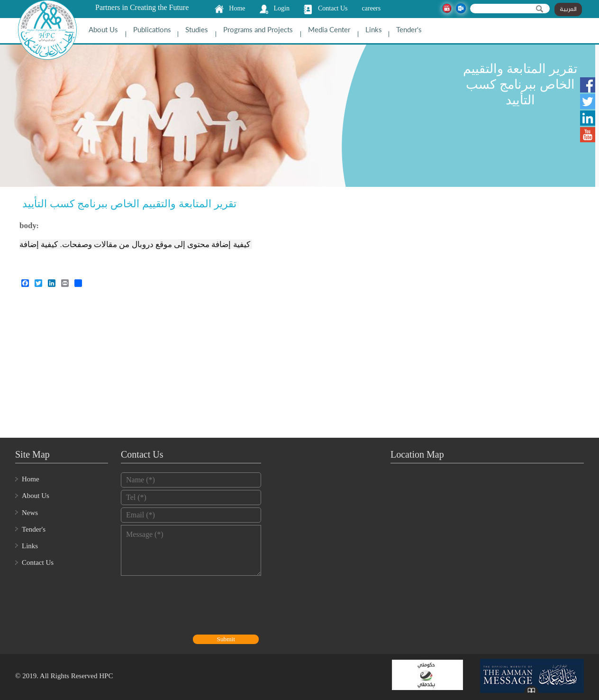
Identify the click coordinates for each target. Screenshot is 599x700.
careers (372, 8)
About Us (103, 29)
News (30, 513)
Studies (197, 29)
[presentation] (193, 606)
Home (237, 8)
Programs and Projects (258, 29)
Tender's (409, 29)
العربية (568, 9)
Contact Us (333, 8)
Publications (152, 29)
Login (282, 8)
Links (374, 29)
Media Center (329, 29)
